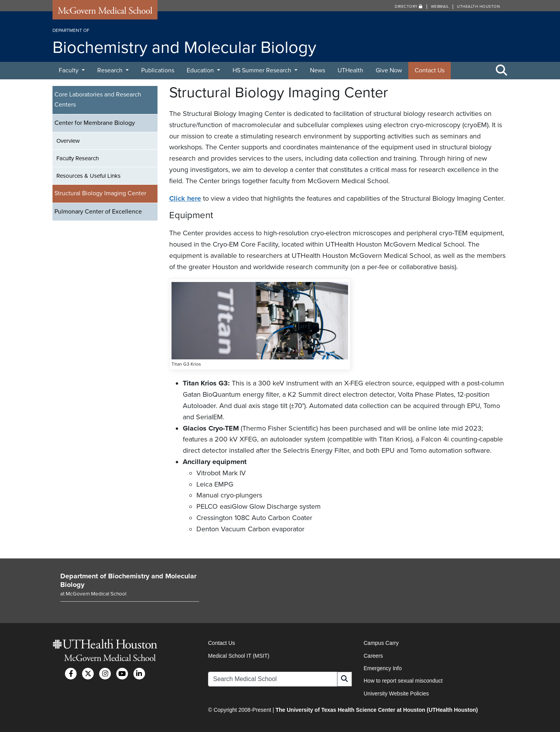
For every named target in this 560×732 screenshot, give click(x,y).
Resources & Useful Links (88, 176)
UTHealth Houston (478, 7)
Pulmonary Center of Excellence (98, 212)
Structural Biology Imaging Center (100, 193)
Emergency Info (383, 668)
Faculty (69, 70)
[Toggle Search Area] (502, 71)
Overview (68, 141)
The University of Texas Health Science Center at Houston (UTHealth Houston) (376, 710)
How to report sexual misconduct (403, 681)
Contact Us (430, 70)
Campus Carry (381, 643)
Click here (185, 198)
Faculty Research (78, 158)
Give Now (389, 70)
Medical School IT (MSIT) (239, 656)
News (318, 70)
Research (111, 70)
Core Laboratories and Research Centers (98, 100)
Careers (373, 656)
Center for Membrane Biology (95, 123)
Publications (158, 70)
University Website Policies (396, 693)
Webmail (440, 7)
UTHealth (350, 70)
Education (201, 70)
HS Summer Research (263, 70)
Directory (409, 7)
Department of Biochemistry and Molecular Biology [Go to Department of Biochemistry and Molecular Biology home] (128, 580)
